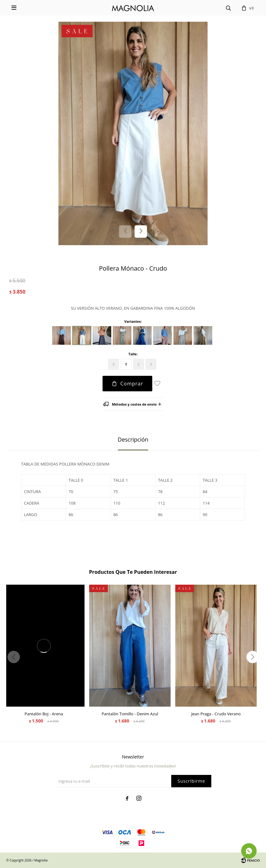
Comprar (132, 384)
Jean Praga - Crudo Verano (216, 714)
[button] (141, 232)
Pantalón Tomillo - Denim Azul (130, 714)
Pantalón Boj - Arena (44, 714)
